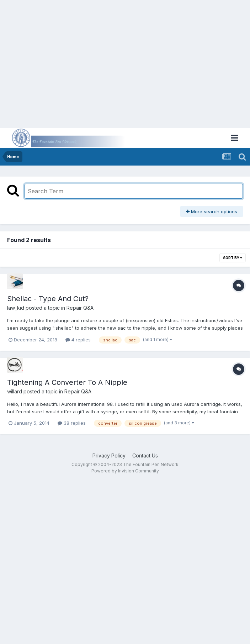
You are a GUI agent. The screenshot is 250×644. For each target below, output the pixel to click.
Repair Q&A (80, 308)
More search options (212, 211)
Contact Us (145, 455)
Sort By (233, 258)
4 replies (78, 340)
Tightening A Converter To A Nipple (67, 382)
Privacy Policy (109, 455)
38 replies (72, 423)
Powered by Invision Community (125, 471)
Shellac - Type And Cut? (48, 299)
